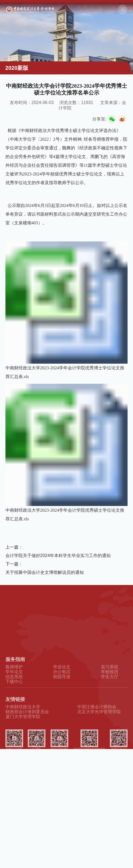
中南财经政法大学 (23, 720)
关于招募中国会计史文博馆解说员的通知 (45, 572)
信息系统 (14, 690)
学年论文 (14, 685)
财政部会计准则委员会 (27, 725)
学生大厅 (110, 690)
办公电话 (62, 685)
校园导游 (62, 690)
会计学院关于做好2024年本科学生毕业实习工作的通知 (58, 556)
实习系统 (110, 680)
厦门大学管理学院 (23, 730)
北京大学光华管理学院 (99, 725)
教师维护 (14, 680)
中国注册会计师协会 (97, 720)
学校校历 (110, 685)
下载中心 (14, 695)
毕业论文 (62, 680)
